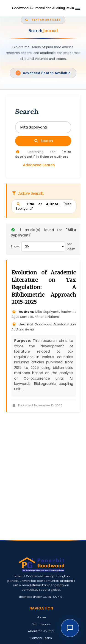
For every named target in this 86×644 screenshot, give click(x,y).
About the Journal (41, 631)
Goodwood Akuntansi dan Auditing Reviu (43, 8)
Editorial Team (41, 638)
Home (41, 617)
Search (43, 141)
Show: (15, 246)
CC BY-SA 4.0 (53, 597)
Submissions (41, 624)
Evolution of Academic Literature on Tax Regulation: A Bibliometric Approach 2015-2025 (44, 287)
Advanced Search (39, 165)
